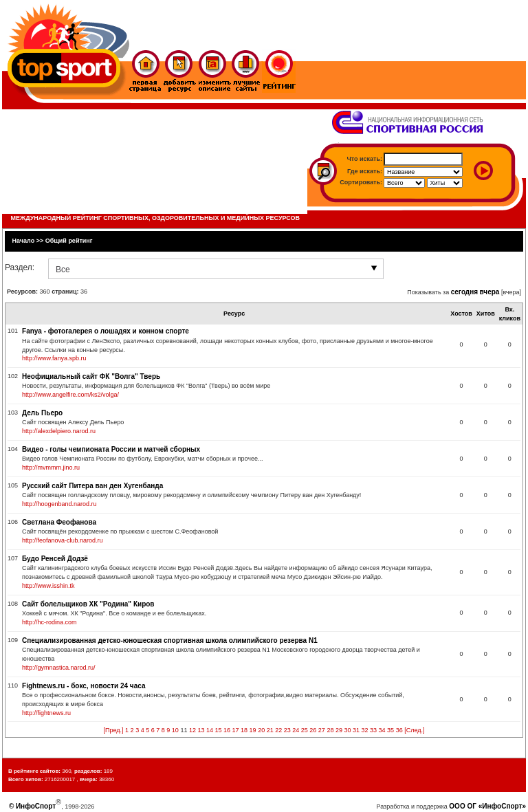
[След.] (414, 730)
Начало (24, 241)
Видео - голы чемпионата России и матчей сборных (111, 449)
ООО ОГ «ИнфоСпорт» (487, 806)
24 (296, 730)
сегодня (464, 292)
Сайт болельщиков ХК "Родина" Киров (88, 604)
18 (244, 730)
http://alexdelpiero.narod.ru (59, 431)
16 (227, 730)
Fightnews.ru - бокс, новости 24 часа (84, 686)
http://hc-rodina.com (49, 622)
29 (339, 730)
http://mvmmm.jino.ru (51, 468)
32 (365, 730)
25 (305, 730)
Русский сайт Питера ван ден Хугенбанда (92, 486)
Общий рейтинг (69, 241)
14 (210, 730)
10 (175, 730)
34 (382, 730)
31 (356, 730)
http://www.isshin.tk (48, 586)
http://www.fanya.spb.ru (54, 358)
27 (322, 730)
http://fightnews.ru (46, 713)
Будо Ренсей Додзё (55, 559)
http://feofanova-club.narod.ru (63, 540)
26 (313, 730)
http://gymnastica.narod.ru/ (59, 668)
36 (399, 730)
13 (201, 730)
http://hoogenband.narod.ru (59, 504)
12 (192, 730)
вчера (490, 292)
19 (253, 730)
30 (347, 730)
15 (218, 730)
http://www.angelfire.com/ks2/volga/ (70, 395)
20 (261, 730)
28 (330, 730)
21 (270, 730)
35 (390, 730)
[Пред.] (114, 730)
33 (373, 730)
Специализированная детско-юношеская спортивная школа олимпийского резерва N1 (170, 640)
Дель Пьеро (42, 413)
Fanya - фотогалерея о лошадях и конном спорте (106, 331)
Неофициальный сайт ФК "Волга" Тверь (91, 376)
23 (287, 730)
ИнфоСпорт (36, 806)
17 (236, 730)
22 (278, 730)
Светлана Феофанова (59, 522)
